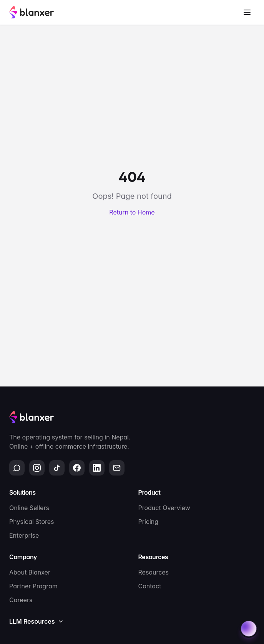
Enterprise (24, 535)
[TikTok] (57, 468)
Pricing (149, 522)
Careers (21, 600)
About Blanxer (30, 572)
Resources (154, 572)
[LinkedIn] (97, 468)
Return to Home (132, 212)
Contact (150, 586)
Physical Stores (32, 522)
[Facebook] (77, 468)
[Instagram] (37, 468)
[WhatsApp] (17, 468)
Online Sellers (29, 508)
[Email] (117, 468)
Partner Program (33, 586)
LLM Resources (37, 621)
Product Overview (164, 508)
